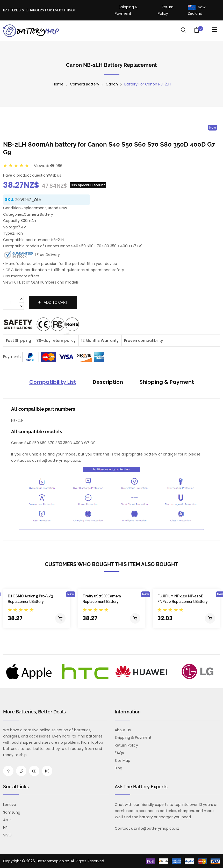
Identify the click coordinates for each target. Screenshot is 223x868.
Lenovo (10, 805)
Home (58, 84)
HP (5, 828)
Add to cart (53, 302)
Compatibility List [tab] (53, 382)
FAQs (119, 753)
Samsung (12, 812)
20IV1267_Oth (28, 200)
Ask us (56, 175)
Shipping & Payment (133, 737)
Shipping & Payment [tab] (167, 382)
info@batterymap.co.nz (157, 828)
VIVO (7, 835)
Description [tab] (108, 382)
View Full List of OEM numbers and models (41, 282)
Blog (118, 768)
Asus (7, 820)
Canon (112, 84)
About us (123, 730)
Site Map (123, 761)
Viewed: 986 (48, 166)
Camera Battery (85, 84)
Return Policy (126, 745)
